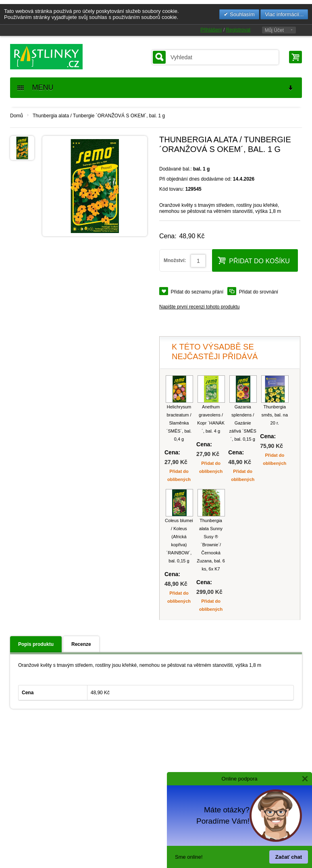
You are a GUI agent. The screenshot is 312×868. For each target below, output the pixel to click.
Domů (17, 116)
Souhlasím (241, 14)
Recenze (81, 644)
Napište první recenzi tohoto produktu (199, 307)
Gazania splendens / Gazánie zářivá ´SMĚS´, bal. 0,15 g (243, 423)
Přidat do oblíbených (179, 475)
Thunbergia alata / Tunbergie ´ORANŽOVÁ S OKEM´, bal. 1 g (99, 116)
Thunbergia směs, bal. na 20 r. (275, 415)
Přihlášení (211, 30)
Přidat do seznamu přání (197, 292)
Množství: (175, 260)
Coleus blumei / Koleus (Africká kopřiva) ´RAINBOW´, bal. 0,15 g (179, 541)
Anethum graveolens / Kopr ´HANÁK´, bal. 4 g (211, 419)
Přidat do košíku (254, 260)
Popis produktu (36, 644)
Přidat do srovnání (259, 292)
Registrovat (238, 30)
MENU (156, 88)
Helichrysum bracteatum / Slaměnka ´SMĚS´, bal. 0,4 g (179, 423)
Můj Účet (274, 30)
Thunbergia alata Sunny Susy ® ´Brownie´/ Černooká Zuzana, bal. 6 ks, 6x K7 (211, 545)
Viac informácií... (284, 14)
